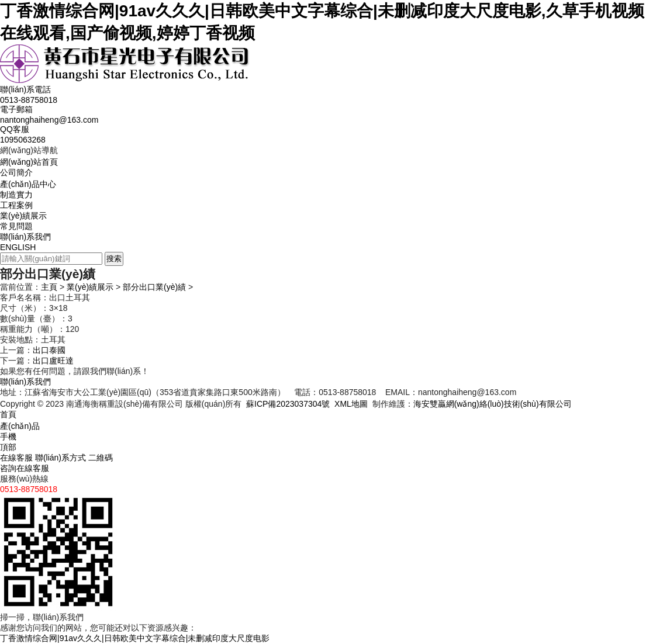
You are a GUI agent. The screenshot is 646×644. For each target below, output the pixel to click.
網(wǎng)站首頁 (29, 162)
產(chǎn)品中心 (28, 184)
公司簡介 (16, 172)
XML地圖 (351, 404)
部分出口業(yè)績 (154, 287)
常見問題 (16, 226)
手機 (8, 437)
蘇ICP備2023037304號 (288, 404)
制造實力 (16, 195)
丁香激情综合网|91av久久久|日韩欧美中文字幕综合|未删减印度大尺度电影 (135, 638)
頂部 (8, 447)
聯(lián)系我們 (25, 237)
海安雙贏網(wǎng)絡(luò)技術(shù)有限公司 (493, 404)
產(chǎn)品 (20, 426)
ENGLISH (18, 247)
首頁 (8, 414)
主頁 (49, 287)
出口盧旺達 (53, 361)
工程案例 (16, 205)
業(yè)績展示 (23, 216)
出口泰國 (49, 350)
